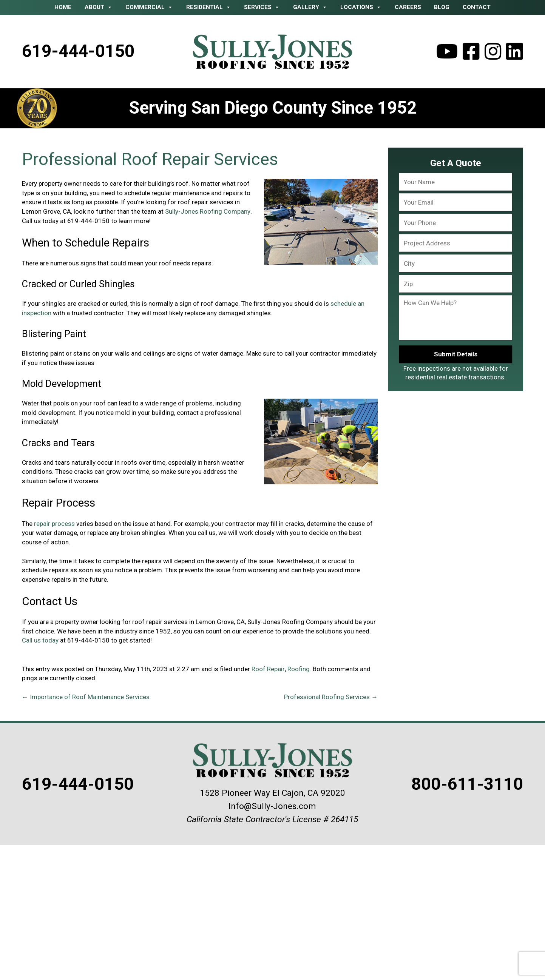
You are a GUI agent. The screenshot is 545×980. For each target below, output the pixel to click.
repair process (54, 524)
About (99, 7)
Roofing (298, 669)
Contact (477, 7)
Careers (408, 7)
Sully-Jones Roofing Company (208, 211)
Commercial (149, 7)
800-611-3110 (467, 784)
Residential (209, 7)
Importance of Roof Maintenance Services (86, 697)
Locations (361, 7)
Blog (442, 7)
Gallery (310, 7)
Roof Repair (268, 669)
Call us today (40, 640)
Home (63, 7)
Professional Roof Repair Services (150, 159)
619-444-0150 (78, 51)
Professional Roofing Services (331, 697)
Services (262, 7)
